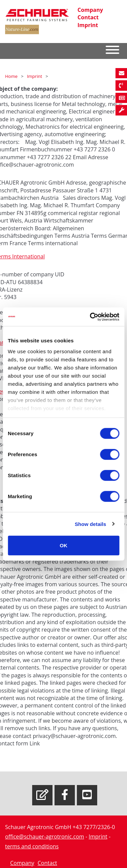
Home (12, 76)
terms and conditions (32, 846)
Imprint (88, 25)
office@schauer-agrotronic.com (45, 837)
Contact (88, 17)
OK (63, 545)
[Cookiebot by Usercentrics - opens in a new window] (90, 317)
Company (90, 10)
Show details (91, 524)
